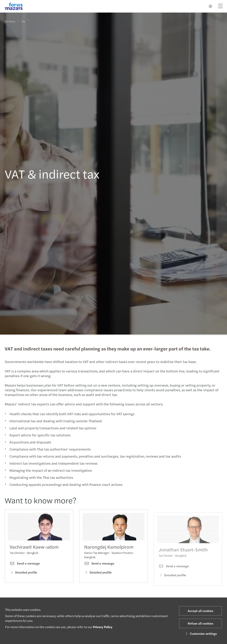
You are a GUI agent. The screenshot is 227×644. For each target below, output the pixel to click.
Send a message (25, 564)
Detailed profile (23, 573)
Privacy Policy (103, 627)
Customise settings (201, 634)
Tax (23, 19)
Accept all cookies (200, 611)
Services (10, 21)
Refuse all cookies (200, 623)
